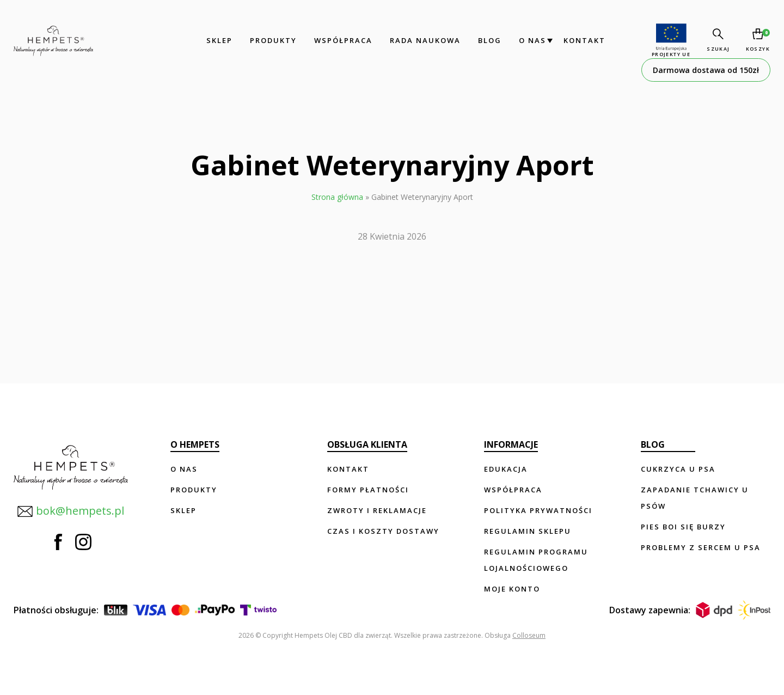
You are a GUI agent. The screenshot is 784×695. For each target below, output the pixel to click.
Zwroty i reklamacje (377, 510)
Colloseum (529, 635)
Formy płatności (368, 490)
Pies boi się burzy (683, 527)
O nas (531, 40)
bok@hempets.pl (71, 510)
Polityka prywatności (538, 510)
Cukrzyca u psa (678, 469)
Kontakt (583, 40)
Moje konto (512, 589)
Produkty (272, 40)
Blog (489, 40)
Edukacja (506, 469)
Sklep (218, 40)
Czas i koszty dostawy (383, 531)
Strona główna (337, 197)
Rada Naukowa (424, 40)
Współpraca (342, 40)
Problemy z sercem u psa (701, 547)
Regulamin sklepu (528, 531)
